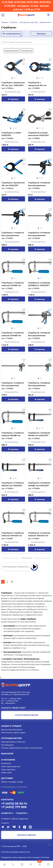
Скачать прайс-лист (13, 708)
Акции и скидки (11, 726)
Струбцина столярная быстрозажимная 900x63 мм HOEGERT (39, 384)
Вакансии (7, 754)
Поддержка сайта (9, 857)
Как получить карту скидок (13, 733)
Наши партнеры (8, 770)
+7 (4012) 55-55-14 (14, 804)
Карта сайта (6, 772)
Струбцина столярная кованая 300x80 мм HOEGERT (13, 334)
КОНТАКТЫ (7, 800)
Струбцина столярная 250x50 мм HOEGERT (13, 484)
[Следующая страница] (12, 582)
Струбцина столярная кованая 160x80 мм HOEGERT (13, 434)
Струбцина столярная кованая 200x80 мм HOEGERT (13, 284)
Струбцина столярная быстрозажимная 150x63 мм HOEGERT (39, 334)
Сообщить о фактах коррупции (15, 819)
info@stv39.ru (22, 813)
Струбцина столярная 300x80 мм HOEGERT (39, 484)
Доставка (7, 778)
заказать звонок (26, 835)
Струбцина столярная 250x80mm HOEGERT (39, 284)
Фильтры (41, 34)
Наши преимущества (11, 766)
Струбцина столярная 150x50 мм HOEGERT (39, 434)
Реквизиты (6, 763)
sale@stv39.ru (7, 813)
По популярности (12, 34)
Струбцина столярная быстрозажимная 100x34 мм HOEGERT (39, 184)
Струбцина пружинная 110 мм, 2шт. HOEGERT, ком (13, 84)
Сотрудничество (11, 738)
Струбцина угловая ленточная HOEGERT (39, 134)
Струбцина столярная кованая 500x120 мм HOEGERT (39, 534)
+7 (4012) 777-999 (14, 807)
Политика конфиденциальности (16, 852)
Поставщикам (7, 745)
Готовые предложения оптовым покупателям (22, 748)
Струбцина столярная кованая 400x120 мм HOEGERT (13, 534)
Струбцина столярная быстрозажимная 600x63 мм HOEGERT (13, 384)
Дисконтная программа (12, 730)
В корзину (13, 99)
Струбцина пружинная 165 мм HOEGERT (13, 184)
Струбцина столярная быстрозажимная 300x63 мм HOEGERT (13, 234)
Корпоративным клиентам (13, 742)
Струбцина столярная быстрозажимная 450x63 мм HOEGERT (39, 234)
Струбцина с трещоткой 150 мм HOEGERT (37, 84)
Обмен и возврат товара (12, 782)
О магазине (8, 760)
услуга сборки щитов (26, 715)
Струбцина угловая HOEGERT (11, 134)
